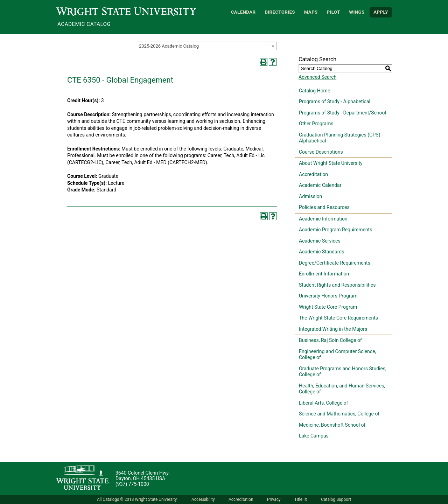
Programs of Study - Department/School (342, 113)
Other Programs (316, 124)
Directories (280, 12)
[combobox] (207, 46)
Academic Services (320, 241)
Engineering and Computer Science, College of (337, 355)
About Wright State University (331, 163)
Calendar (243, 12)
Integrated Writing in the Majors (333, 329)
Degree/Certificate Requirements (335, 263)
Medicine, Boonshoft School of (332, 425)
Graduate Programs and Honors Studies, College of (343, 372)
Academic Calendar (320, 185)
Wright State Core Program (328, 307)
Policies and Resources (324, 207)
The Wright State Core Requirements (338, 318)
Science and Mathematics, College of (339, 414)
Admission (310, 196)
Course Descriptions (321, 152)
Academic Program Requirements (335, 230)
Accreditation (313, 174)
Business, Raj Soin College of (330, 340)
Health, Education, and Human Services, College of (342, 389)
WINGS (357, 12)
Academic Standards (321, 252)
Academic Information (323, 219)
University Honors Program (328, 296)
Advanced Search (317, 77)
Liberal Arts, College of (323, 403)
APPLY (381, 12)
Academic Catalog (84, 24)
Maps (311, 12)
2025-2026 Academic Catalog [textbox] (169, 46)
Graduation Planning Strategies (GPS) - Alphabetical (341, 138)
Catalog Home (314, 91)
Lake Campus (314, 436)
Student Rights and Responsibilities (337, 285)
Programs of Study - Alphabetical (335, 101)
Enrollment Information (324, 274)
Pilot (333, 12)
